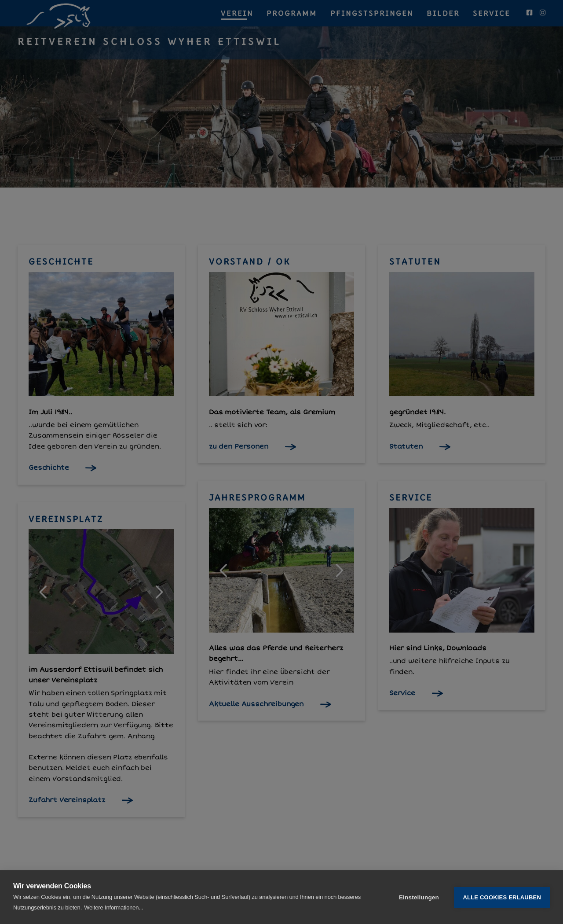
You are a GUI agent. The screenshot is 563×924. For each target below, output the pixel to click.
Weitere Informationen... (114, 907)
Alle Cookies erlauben (502, 897)
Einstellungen (419, 897)
